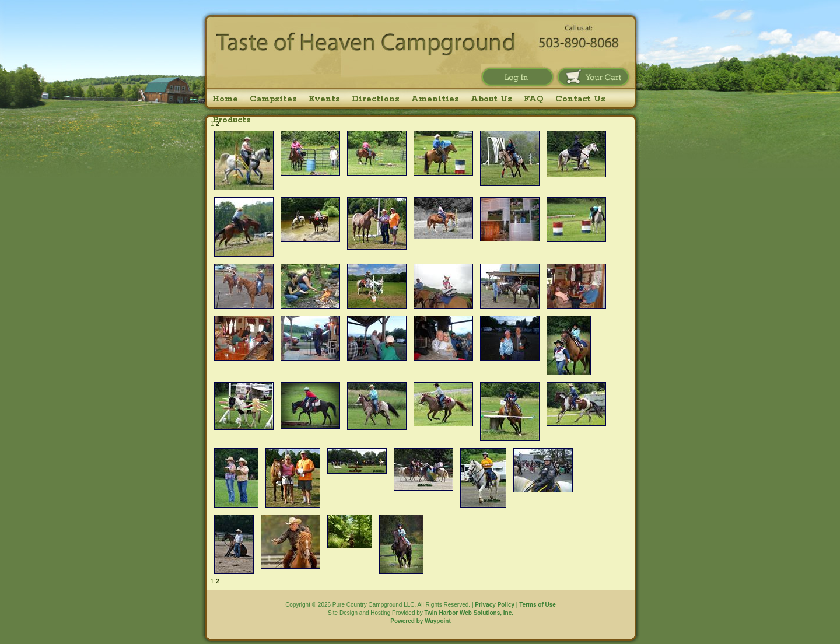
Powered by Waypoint (421, 621)
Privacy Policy (495, 605)
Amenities (435, 99)
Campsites (273, 99)
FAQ (534, 99)
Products (232, 120)
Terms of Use (538, 605)
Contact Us (580, 99)
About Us (491, 99)
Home (225, 99)
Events (324, 99)
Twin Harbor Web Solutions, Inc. (469, 613)
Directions (376, 99)
